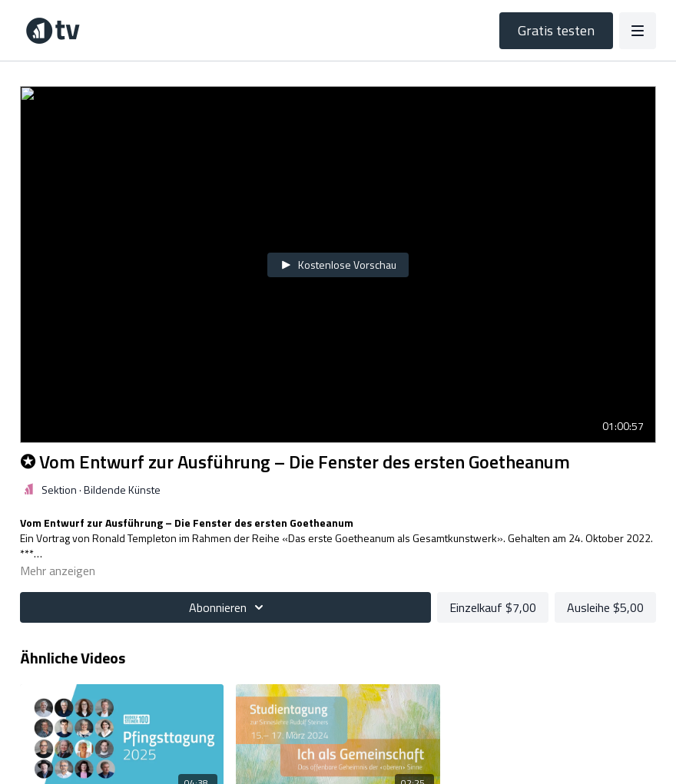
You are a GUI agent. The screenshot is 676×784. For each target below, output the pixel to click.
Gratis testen (556, 30)
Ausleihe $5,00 (605, 607)
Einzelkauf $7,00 (493, 607)
